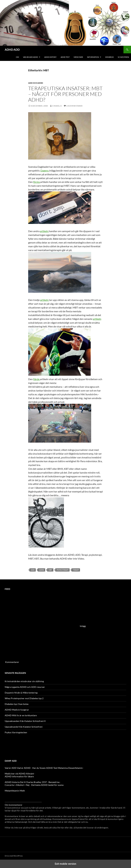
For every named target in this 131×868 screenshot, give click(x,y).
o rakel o (57, 106)
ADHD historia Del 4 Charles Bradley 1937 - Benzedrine (32, 782)
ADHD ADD (12, 50)
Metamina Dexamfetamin (70, 768)
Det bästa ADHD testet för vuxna (47, 785)
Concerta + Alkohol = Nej (17, 785)
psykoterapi (63, 570)
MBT (50, 570)
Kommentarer (12, 662)
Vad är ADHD (24, 768)
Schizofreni (123, 57)
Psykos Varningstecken (16, 732)
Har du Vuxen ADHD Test (45, 768)
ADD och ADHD (36, 83)
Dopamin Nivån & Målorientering (21, 693)
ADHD (42, 570)
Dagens (45, 170)
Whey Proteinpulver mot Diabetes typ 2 (24, 698)
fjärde (37, 379)
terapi (76, 570)
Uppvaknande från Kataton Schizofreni (24, 727)
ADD (33, 570)
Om (17, 57)
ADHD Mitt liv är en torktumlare (21, 715)
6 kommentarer (74, 106)
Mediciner (78, 57)
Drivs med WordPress (14, 856)
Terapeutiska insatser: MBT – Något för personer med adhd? (65, 94)
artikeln (44, 231)
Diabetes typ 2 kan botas (17, 704)
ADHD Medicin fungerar (17, 710)
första (37, 182)
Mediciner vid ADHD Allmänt (19, 774)
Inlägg (83, 626)
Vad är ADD (11, 768)
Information (93, 57)
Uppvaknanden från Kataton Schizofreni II (25, 721)
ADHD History (50, 57)
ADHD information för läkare (19, 776)
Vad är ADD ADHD (30, 57)
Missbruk (109, 57)
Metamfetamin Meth (15, 791)
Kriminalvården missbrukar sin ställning (24, 681)
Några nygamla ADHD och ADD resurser (25, 687)
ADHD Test (65, 57)
